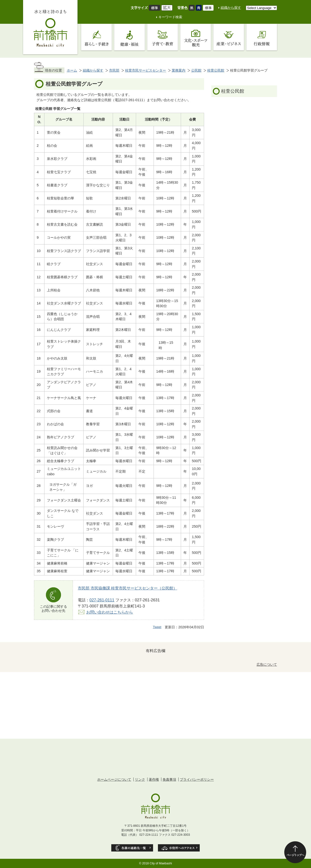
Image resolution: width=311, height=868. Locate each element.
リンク (140, 779)
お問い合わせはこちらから (110, 612)
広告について (267, 664)
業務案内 (179, 70)
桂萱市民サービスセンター (146, 70)
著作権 (154, 779)
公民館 (196, 70)
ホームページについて (114, 779)
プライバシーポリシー (197, 779)
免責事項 (169, 779)
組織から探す (231, 8)
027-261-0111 (102, 600)
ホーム (72, 70)
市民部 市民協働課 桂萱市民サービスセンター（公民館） (127, 588)
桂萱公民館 (216, 70)
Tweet (157, 627)
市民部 (114, 70)
